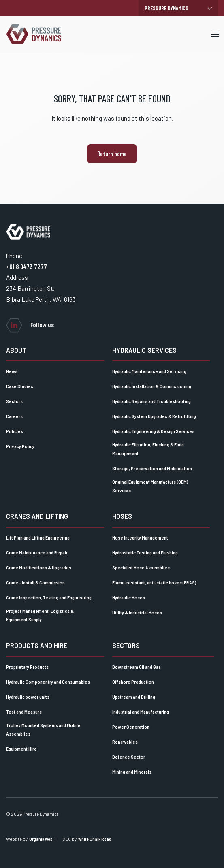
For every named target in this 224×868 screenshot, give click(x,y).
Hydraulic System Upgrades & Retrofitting (154, 416)
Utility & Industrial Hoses (137, 612)
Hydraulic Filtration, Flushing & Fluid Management (148, 449)
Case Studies (20, 386)
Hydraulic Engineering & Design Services (153, 431)
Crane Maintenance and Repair (37, 552)
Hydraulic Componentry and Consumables (48, 682)
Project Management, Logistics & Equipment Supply (40, 615)
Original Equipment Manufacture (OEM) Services (150, 486)
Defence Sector (129, 757)
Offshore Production (133, 682)
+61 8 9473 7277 (27, 267)
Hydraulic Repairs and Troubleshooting (151, 401)
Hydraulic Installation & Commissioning (152, 386)
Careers (14, 416)
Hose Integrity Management (140, 537)
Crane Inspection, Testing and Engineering (49, 597)
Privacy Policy (20, 446)
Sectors (14, 401)
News (12, 371)
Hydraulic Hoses (129, 597)
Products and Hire (37, 645)
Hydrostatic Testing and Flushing (145, 552)
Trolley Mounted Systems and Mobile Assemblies (43, 729)
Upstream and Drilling (134, 697)
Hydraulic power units (28, 697)
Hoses (122, 516)
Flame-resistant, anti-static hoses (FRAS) (154, 582)
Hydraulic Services (144, 350)
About (16, 350)
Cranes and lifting (37, 516)
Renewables (125, 742)
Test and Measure (24, 712)
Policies (15, 431)
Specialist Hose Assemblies (141, 567)
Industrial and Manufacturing (141, 712)
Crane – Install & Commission (35, 582)
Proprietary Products (27, 667)
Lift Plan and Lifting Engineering (38, 537)
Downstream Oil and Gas (137, 667)
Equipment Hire (21, 749)
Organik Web (41, 839)
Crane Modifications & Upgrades (39, 567)
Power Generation (131, 727)
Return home (112, 154)
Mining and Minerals (132, 772)
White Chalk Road (95, 839)
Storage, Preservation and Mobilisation (152, 468)
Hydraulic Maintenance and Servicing (149, 371)
